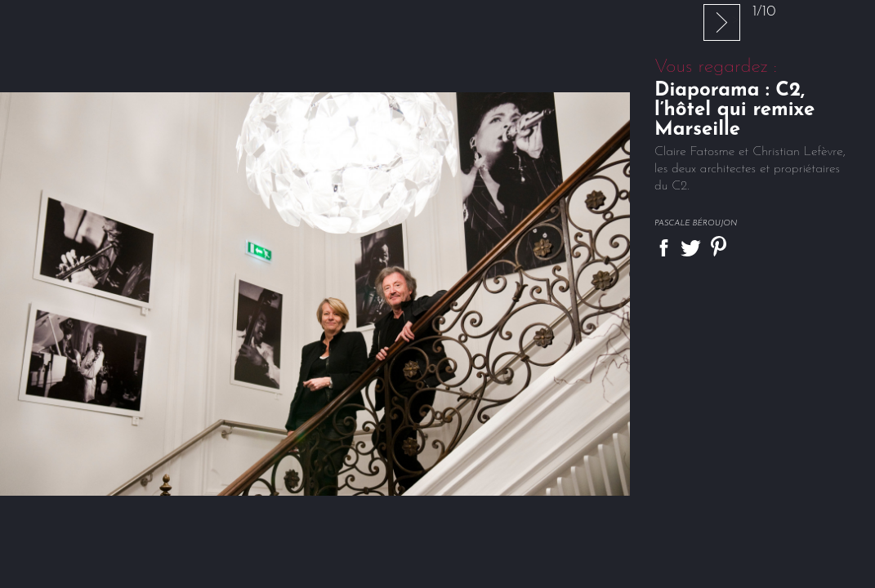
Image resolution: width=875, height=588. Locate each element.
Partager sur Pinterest (719, 246)
